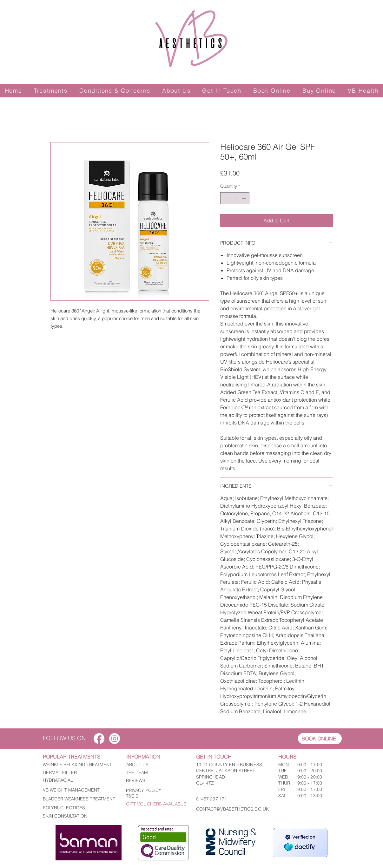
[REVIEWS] (154, 781)
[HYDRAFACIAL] (80, 780)
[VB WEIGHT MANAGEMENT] (80, 790)
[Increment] (244, 198)
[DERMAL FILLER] (80, 773)
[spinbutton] (235, 198)
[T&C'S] (154, 796)
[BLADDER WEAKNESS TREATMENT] (80, 799)
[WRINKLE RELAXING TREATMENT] (80, 765)
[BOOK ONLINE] (320, 739)
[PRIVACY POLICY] (154, 791)
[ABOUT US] (154, 765)
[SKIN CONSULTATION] (80, 816)
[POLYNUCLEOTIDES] (80, 808)
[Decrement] (225, 198)
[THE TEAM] (154, 773)
